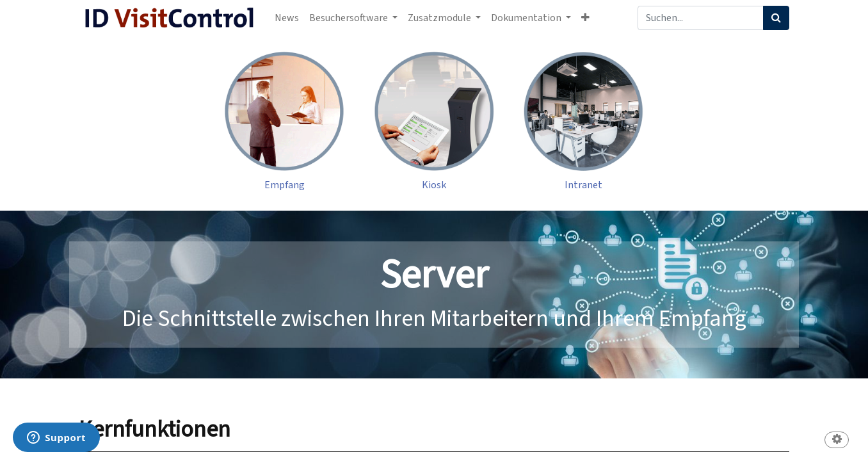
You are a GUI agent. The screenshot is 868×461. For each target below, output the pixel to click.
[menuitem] (287, 18)
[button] (585, 18)
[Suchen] (776, 18)
